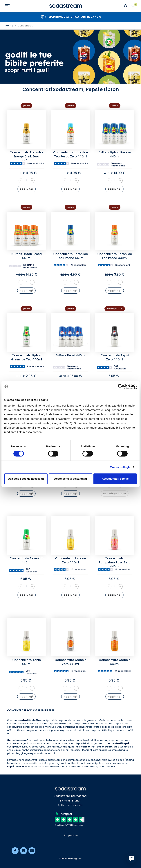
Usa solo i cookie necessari (26, 479)
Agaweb (78, 859)
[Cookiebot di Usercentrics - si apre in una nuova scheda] (121, 387)
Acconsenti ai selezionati (70, 479)
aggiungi (26, 189)
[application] (131, 858)
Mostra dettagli (120, 467)
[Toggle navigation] (7, 6)
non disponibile (115, 494)
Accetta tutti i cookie (115, 479)
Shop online (71, 835)
